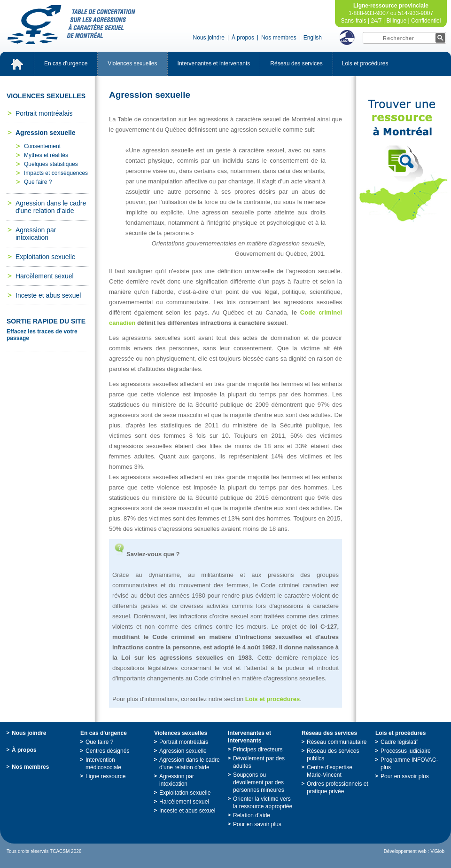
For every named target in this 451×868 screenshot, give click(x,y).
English (313, 38)
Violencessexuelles (132, 63)
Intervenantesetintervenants (214, 63)
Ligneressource (105, 776)
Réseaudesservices (296, 63)
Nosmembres (279, 38)
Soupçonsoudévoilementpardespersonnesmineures (259, 782)
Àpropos (243, 38)
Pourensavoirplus (257, 824)
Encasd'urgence (66, 63)
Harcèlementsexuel (45, 276)
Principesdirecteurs (258, 750)
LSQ (347, 38)
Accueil (17, 64)
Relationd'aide (252, 815)
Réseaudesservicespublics (333, 755)
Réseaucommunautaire (337, 742)
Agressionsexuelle (46, 133)
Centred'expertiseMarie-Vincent (330, 771)
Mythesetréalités (46, 155)
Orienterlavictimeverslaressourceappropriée (263, 803)
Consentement (42, 146)
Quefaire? (38, 182)
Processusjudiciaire (406, 751)
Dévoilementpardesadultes (259, 762)
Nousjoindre (209, 38)
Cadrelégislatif (399, 742)
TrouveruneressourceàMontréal (404, 161)
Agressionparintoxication (36, 234)
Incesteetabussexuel (48, 295)
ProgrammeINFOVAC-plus (409, 764)
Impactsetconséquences (56, 173)
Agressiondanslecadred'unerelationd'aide (51, 207)
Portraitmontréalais (44, 113)
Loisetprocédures (365, 63)
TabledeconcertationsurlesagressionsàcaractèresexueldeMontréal (71, 25)
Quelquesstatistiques (51, 164)
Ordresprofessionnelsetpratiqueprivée (338, 788)
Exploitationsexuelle (46, 257)
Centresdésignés (107, 751)
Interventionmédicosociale (103, 764)
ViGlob (437, 851)
